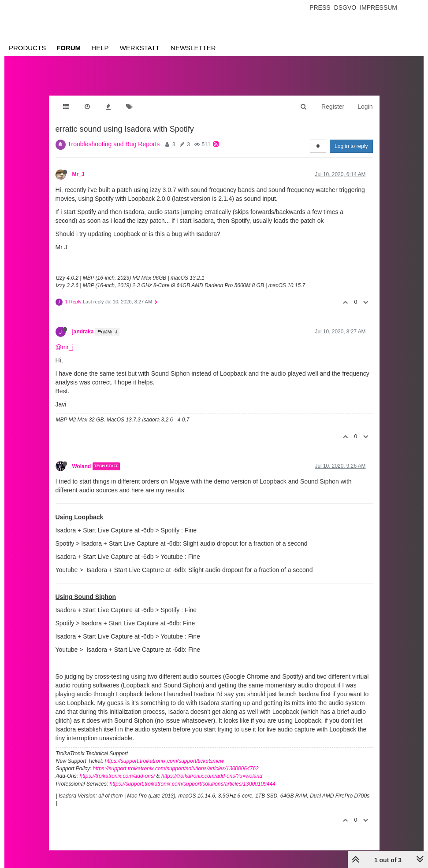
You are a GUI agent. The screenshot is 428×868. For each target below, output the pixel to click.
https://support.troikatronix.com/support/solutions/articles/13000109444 (193, 784)
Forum (69, 48)
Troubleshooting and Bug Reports (114, 144)
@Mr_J (107, 332)
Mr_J (78, 174)
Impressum (378, 7)
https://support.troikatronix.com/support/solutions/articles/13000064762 (176, 768)
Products (27, 48)
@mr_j (65, 347)
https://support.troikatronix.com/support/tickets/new (164, 761)
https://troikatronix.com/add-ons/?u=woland (212, 776)
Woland (82, 466)
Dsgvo (345, 7)
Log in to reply (351, 146)
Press (320, 7)
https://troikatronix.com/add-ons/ (117, 776)
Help (100, 48)
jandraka (83, 332)
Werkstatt (140, 48)
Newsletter (193, 48)
